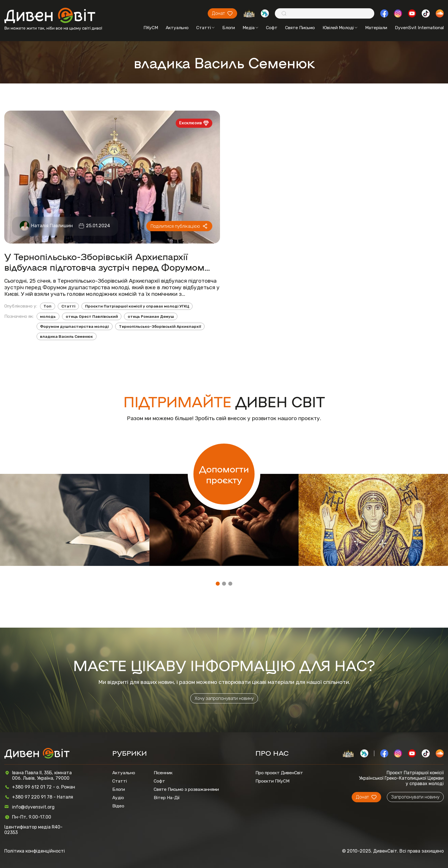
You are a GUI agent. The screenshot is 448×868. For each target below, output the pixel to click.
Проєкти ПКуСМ (272, 781)
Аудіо (118, 798)
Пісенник (163, 773)
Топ (47, 306)
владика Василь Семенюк (66, 336)
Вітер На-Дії (167, 798)
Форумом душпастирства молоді (74, 326)
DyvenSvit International (419, 28)
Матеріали (376, 28)
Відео (118, 806)
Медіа (250, 28)
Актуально (177, 28)
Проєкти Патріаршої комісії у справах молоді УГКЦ (137, 306)
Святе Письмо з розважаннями (186, 789)
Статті (205, 28)
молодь (48, 316)
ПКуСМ (151, 28)
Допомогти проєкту (224, 474)
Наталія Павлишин (52, 226)
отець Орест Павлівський (92, 316)
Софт (272, 28)
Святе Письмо (300, 28)
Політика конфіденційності (35, 851)
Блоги (229, 28)
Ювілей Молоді (340, 28)
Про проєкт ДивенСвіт (279, 773)
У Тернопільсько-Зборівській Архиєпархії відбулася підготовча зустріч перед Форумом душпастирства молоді (104, 262)
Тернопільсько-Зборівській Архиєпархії (160, 326)
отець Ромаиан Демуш (151, 316)
